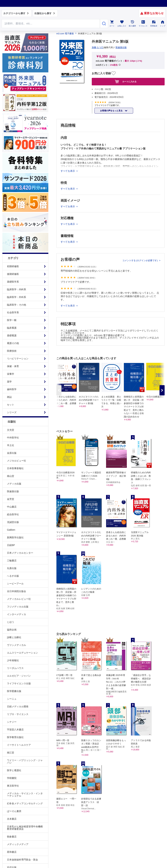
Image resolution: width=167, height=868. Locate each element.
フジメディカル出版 (18, 607)
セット (11, 405)
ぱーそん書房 (14, 811)
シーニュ (12, 699)
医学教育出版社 (15, 737)
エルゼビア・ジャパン (19, 676)
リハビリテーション (18, 359)
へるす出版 (13, 576)
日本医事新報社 (15, 468)
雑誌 (9, 397)
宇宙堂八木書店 (15, 730)
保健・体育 (13, 366)
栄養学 (11, 374)
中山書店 (12, 507)
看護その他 (13, 343)
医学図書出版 (14, 691)
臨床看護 (12, 328)
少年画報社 (13, 660)
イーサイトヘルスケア (19, 745)
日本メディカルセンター (20, 553)
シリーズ (12, 412)
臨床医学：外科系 (17, 297)
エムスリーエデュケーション (22, 653)
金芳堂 (11, 499)
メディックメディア (18, 844)
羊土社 (11, 445)
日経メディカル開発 (18, 706)
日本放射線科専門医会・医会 (22, 860)
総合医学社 (13, 514)
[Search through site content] (51, 24)
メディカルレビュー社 (19, 599)
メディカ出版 (14, 484)
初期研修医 (13, 266)
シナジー (12, 722)
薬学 (9, 382)
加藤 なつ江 (98, 47)
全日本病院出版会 (17, 591)
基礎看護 (12, 335)
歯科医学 (12, 389)
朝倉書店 (12, 837)
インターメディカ (17, 614)
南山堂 (11, 476)
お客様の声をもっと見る (112, 111)
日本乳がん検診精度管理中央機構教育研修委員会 (25, 828)
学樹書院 (12, 778)
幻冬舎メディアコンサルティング (25, 803)
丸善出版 (12, 568)
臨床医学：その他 (17, 305)
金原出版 (12, 453)
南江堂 (11, 753)
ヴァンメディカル (17, 645)
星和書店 (12, 852)
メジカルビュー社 (17, 461)
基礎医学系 (13, 282)
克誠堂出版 (13, 522)
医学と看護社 (14, 770)
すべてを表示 (68, 306)
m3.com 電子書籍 (65, 34)
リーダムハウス (15, 668)
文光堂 (11, 430)
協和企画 (12, 630)
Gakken (11, 530)
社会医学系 (13, 312)
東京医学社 (13, 786)
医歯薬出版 (13, 491)
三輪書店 (12, 561)
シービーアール (15, 584)
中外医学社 (13, 438)
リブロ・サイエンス (18, 714)
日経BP (11, 545)
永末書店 (12, 819)
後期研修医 (13, 274)
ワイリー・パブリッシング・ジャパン (25, 761)
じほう (11, 622)
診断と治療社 (14, 637)
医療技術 (12, 351)
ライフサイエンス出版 (19, 683)
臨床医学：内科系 (17, 289)
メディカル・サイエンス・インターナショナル (25, 795)
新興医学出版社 (15, 537)
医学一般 (12, 320)
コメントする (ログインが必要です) (140, 260)
